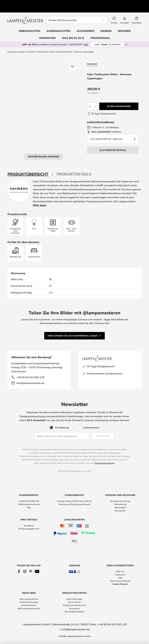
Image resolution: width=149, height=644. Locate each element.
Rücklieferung (120, 504)
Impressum (120, 575)
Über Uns (120, 571)
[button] (15, 98)
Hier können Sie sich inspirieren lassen (73, 324)
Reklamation (120, 507)
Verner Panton (74, 602)
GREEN (107, 37)
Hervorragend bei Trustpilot (34, 3)
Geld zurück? (120, 511)
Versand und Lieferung (120, 501)
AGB (120, 578)
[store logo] (25, 13)
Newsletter (29, 526)
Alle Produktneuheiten (74, 612)
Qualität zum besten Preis (74, 605)
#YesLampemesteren (29, 599)
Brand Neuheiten (29, 605)
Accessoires (74, 608)
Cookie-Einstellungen (29, 602)
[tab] (30, 163)
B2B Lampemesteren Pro (29, 608)
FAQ (29, 507)
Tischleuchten (42, 44)
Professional (100, 31)
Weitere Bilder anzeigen (44, 112)
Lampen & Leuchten (16, 44)
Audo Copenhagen (74, 599)
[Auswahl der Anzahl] (92, 99)
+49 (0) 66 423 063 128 (30, 366)
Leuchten (31, 44)
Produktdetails (74, 163)
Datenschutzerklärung (105, 463)
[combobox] (77, 13)
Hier (86, 37)
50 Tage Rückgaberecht (29, 529)
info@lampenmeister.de (30, 372)
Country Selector (120, 584)
